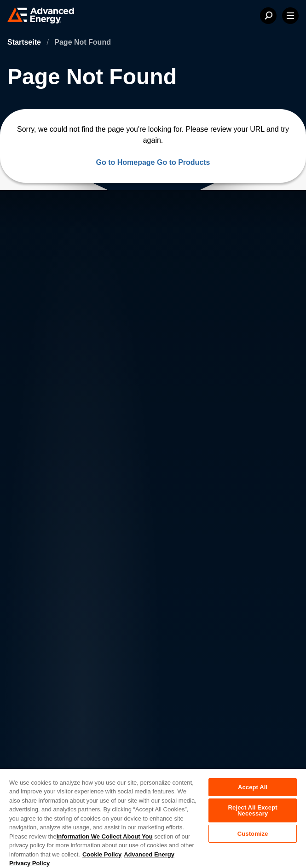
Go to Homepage (125, 162)
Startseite (25, 42)
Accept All (253, 787)
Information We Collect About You (105, 836)
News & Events (47, 582)
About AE (38, 545)
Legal (30, 717)
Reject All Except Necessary (253, 810)
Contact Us (40, 564)
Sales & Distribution (122, 582)
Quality (32, 736)
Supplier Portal (43, 755)
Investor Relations (120, 564)
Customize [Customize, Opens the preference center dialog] (253, 834)
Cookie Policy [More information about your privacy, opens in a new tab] (102, 854)
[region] (153, 818)
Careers (103, 545)
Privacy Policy (42, 697)
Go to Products (184, 162)
